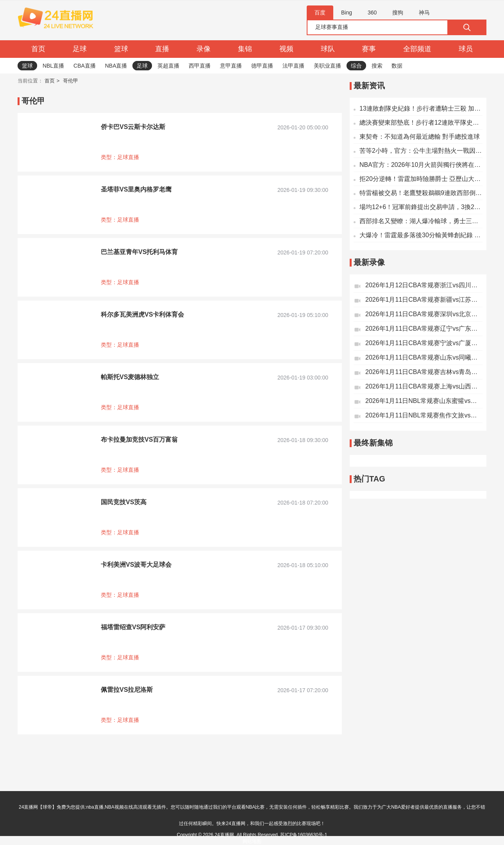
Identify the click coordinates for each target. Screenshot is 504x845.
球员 (466, 49)
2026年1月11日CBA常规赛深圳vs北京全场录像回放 (424, 314)
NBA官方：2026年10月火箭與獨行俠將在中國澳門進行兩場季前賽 (421, 165)
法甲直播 (293, 66)
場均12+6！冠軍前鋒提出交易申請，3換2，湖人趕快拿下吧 (421, 207)
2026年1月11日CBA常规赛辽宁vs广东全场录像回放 (424, 329)
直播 (162, 49)
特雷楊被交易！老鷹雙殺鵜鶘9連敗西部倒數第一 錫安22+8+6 (421, 193)
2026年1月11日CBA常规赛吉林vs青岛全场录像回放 (424, 372)
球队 (328, 49)
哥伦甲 (71, 81)
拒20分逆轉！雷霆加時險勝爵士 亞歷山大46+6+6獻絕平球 (421, 179)
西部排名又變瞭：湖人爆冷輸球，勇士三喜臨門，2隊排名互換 (421, 221)
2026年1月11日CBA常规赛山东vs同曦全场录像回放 (424, 357)
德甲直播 (262, 66)
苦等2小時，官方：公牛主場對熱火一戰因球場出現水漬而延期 (421, 151)
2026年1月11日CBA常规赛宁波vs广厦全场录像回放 (424, 343)
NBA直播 (116, 66)
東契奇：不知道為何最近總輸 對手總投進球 (420, 137)
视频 (286, 49)
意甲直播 (231, 66)
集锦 (245, 49)
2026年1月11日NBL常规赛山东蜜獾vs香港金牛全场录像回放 (424, 401)
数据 (397, 66)
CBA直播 (85, 66)
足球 (80, 49)
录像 (204, 49)
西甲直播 (200, 66)
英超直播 (168, 66)
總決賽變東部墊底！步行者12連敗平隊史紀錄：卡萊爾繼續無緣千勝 (421, 123)
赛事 (369, 49)
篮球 (121, 49)
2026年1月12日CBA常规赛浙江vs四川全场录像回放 (424, 285)
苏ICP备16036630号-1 (304, 835)
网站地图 (252, 841)
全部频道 (417, 49)
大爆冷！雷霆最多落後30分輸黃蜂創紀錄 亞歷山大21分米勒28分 (421, 235)
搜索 (377, 66)
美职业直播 (327, 66)
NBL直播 (53, 66)
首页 (38, 49)
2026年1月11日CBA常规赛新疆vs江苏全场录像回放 (424, 300)
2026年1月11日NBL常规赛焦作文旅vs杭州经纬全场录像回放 (424, 415)
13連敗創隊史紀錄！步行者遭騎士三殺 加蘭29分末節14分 (421, 108)
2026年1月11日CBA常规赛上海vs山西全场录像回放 (424, 386)
